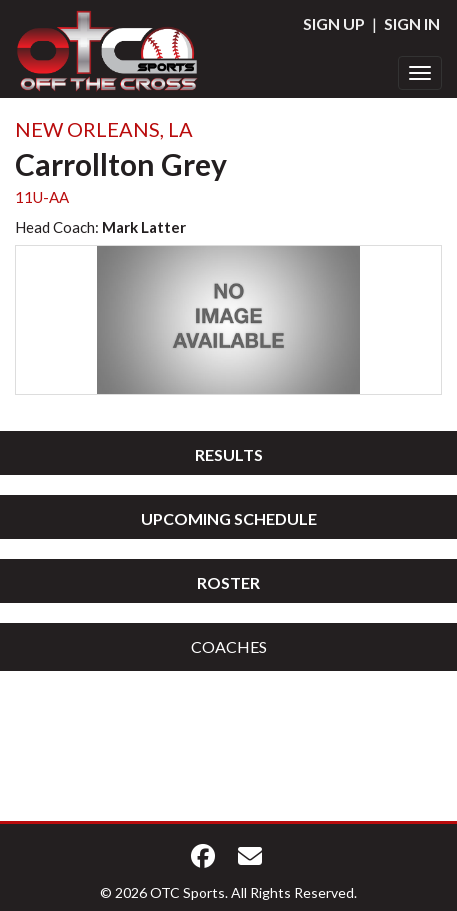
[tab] (228, 453)
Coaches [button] (229, 646)
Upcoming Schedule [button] (229, 518)
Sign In (412, 23)
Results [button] (229, 454)
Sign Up (334, 23)
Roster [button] (228, 582)
